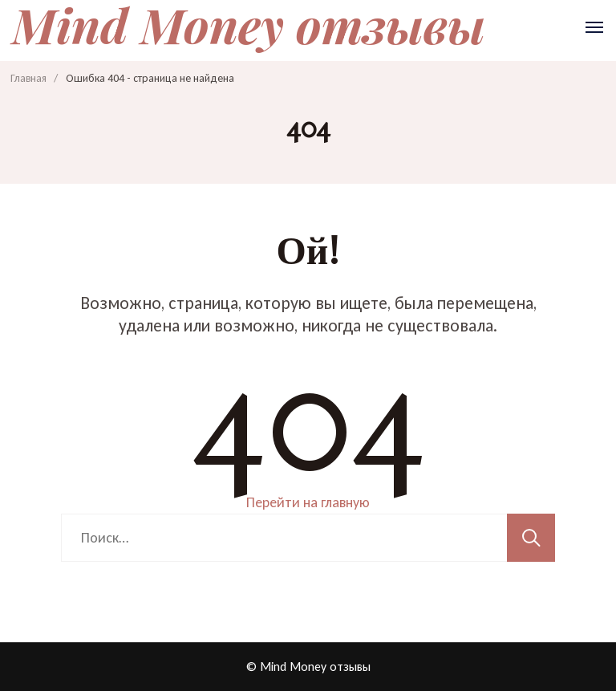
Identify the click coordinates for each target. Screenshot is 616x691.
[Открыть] (594, 27)
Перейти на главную (308, 502)
